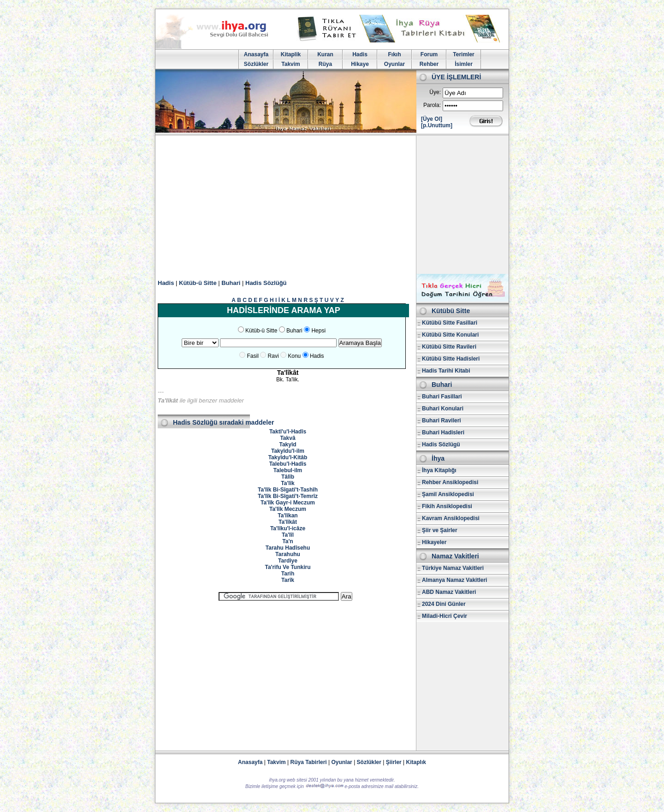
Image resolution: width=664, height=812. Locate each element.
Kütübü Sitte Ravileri (449, 347)
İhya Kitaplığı (439, 470)
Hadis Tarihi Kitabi (446, 371)
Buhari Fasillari (442, 397)
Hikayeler (434, 542)
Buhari (231, 283)
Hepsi (318, 331)
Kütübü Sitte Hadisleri (451, 359)
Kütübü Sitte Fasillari (450, 323)
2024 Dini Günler (444, 604)
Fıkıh (394, 54)
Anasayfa (256, 54)
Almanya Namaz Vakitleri (454, 580)
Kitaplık (416, 762)
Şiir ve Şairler (440, 530)
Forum (429, 54)
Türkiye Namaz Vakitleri (453, 568)
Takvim (290, 64)
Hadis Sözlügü (441, 445)
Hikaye (360, 64)
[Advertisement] (332, 205)
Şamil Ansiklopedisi (448, 494)
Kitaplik (291, 54)
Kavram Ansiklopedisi (451, 518)
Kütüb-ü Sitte (198, 283)
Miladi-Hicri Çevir (445, 616)
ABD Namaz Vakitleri (449, 592)
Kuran (325, 54)
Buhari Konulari (443, 409)
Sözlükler (256, 64)
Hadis (360, 54)
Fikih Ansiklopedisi (447, 506)
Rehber (429, 64)
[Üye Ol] (432, 119)
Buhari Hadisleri (443, 433)
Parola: (432, 105)
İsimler (464, 64)
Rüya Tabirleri (309, 762)
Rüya (325, 64)
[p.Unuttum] (437, 125)
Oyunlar (394, 64)
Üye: (435, 92)
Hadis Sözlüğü (266, 283)
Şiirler (394, 762)
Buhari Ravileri (442, 421)
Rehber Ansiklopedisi (450, 482)
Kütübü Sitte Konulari (450, 335)
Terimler (463, 54)
